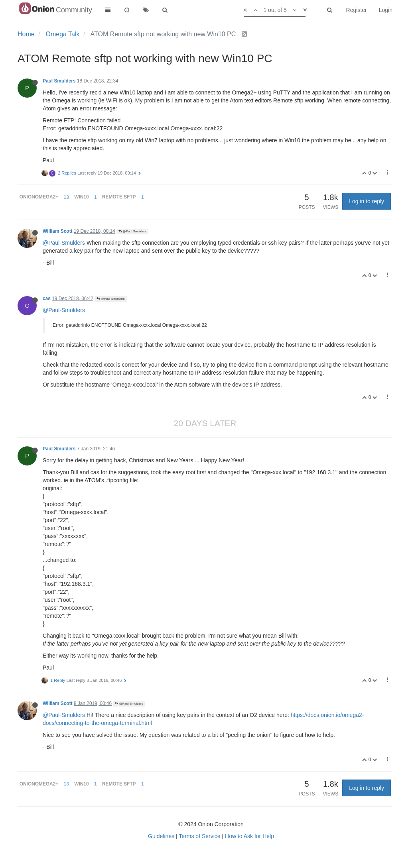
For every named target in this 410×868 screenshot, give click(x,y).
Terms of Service (199, 836)
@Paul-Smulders (64, 243)
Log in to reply (367, 201)
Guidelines (161, 836)
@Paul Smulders (132, 231)
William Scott (58, 231)
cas (47, 298)
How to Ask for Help (249, 836)
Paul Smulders (59, 81)
